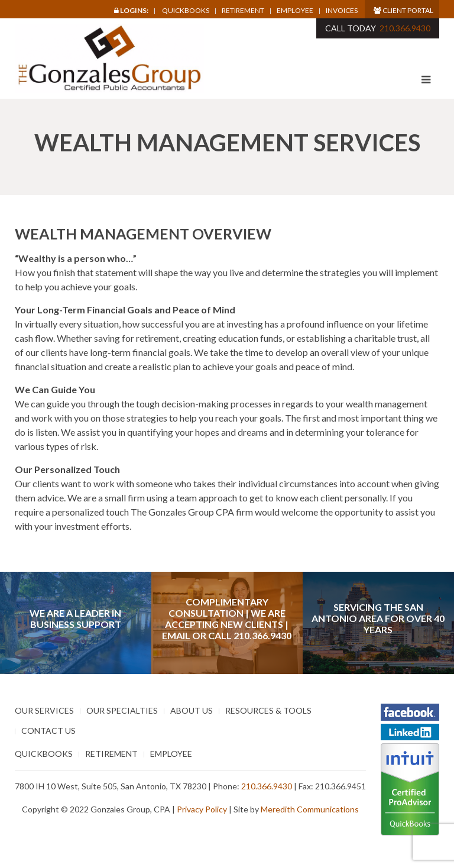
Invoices (342, 11)
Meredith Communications (310, 809)
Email (176, 635)
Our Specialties (122, 710)
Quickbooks (186, 10)
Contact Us (48, 731)
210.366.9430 (405, 28)
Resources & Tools (268, 710)
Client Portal (403, 10)
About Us (192, 710)
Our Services (44, 710)
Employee (295, 11)
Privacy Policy (202, 809)
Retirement (243, 11)
